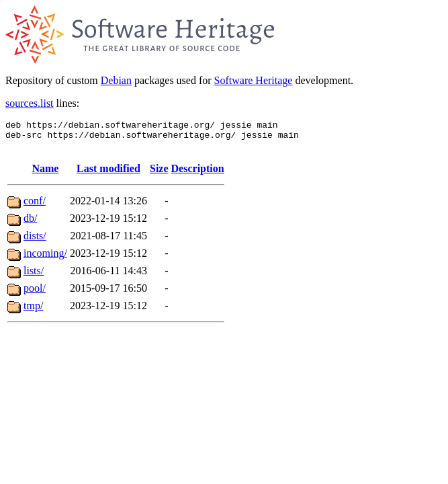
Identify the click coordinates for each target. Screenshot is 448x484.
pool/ (35, 294)
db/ (30, 224)
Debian (116, 80)
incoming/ (45, 259)
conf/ (35, 207)
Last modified (108, 174)
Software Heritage (254, 80)
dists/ (35, 242)
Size (159, 174)
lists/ (34, 277)
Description (198, 174)
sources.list (30, 103)
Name (45, 174)
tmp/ (33, 312)
